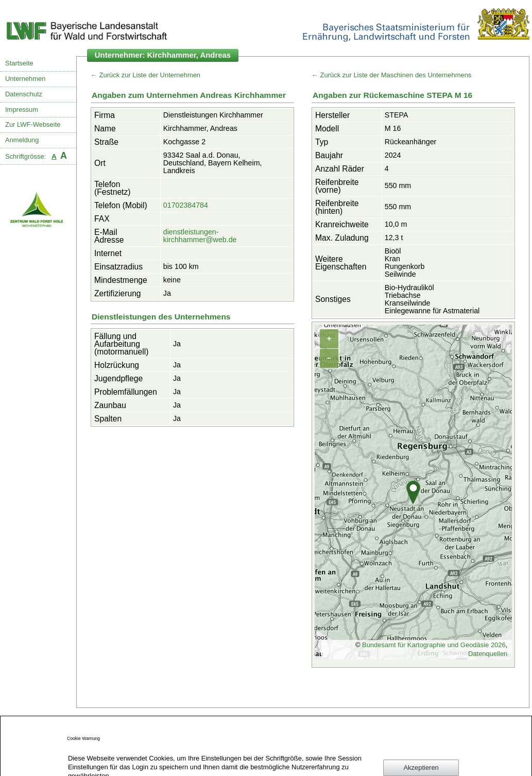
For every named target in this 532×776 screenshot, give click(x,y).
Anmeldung (22, 140)
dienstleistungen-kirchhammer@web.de (200, 236)
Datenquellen (488, 654)
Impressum (22, 109)
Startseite (19, 63)
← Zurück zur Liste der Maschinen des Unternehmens (391, 75)
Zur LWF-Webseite (33, 124)
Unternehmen (25, 79)
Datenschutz (24, 94)
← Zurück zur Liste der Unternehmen (145, 75)
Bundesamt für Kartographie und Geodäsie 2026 (434, 645)
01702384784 (186, 205)
